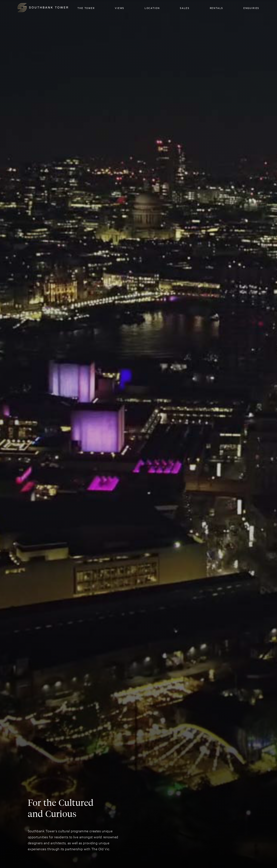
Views (120, 8)
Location (152, 8)
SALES (185, 8)
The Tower (86, 8)
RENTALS (217, 8)
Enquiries (251, 8)
